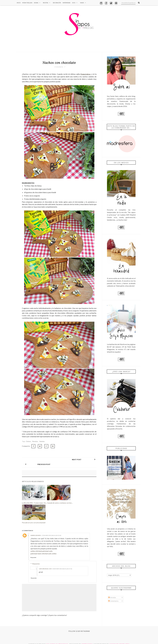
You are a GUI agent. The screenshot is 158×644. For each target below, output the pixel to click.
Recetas (47, 3)
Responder (33, 553)
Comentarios (113, 601)
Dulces (29, 441)
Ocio (75, 3)
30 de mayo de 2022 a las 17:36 (62, 564)
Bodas (38, 3)
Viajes (83, 3)
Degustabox (86, 74)
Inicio (19, 3)
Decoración (57, 3)
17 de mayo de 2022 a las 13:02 (51, 531)
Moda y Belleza (27, 3)
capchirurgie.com (45, 564)
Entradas (112, 597)
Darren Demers (36, 531)
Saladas (42, 441)
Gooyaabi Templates (120, 639)
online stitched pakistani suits (42, 546)
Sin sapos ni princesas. (58, 639)
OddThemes (87, 639)
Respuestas (36, 559)
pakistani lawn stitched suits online (43, 549)
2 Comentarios (59, 67)
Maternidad (66, 3)
